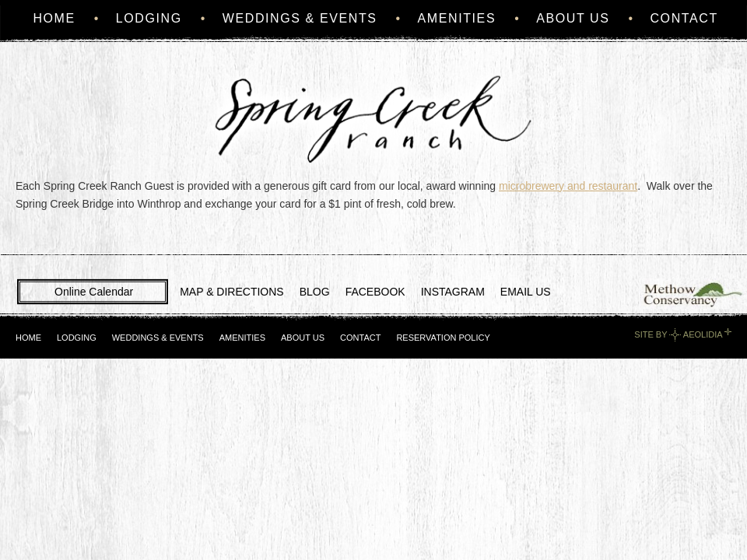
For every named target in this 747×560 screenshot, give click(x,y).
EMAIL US (526, 292)
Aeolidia (703, 334)
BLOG (315, 292)
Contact (684, 18)
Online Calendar (94, 292)
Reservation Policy (443, 338)
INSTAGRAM (453, 292)
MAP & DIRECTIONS (232, 292)
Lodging (149, 18)
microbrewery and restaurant (568, 186)
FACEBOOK (375, 292)
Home (54, 18)
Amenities (457, 18)
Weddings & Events (300, 18)
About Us (573, 18)
